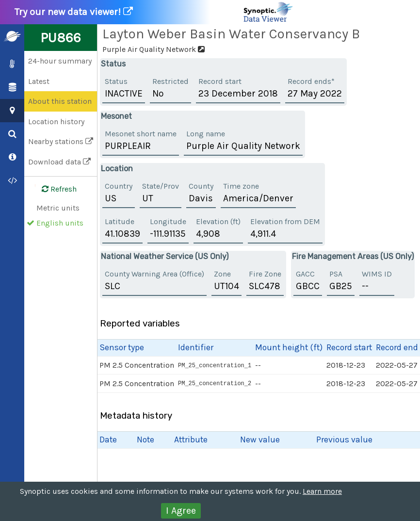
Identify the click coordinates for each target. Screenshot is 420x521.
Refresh (53, 189)
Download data (59, 162)
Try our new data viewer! (154, 12)
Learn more (322, 491)
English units (60, 223)
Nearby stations (61, 141)
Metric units (58, 208)
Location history (56, 122)
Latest (39, 81)
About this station (60, 101)
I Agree (181, 511)
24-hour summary (60, 61)
